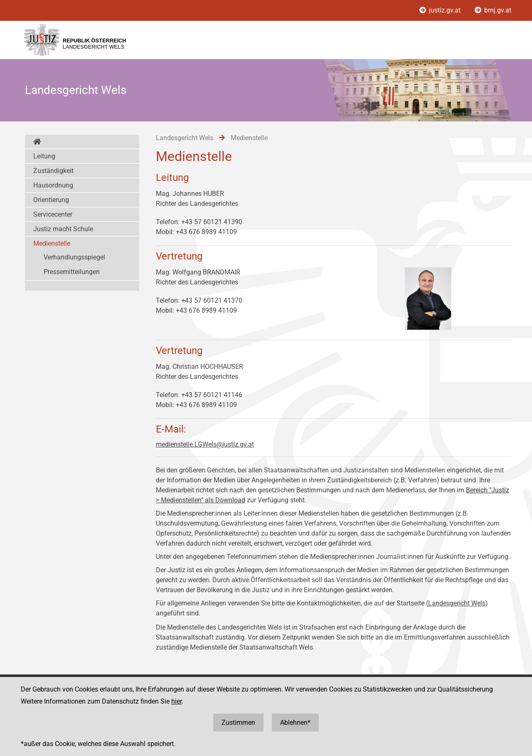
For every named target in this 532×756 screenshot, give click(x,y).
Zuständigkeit (53, 171)
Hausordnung (53, 185)
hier (176, 701)
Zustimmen (238, 723)
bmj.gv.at (493, 10)
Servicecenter (53, 214)
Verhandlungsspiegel (74, 257)
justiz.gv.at (441, 10)
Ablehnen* (295, 723)
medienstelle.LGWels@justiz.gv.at (205, 444)
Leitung (44, 156)
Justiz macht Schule (63, 229)
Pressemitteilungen (72, 272)
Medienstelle (52, 243)
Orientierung (51, 200)
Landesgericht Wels (457, 603)
